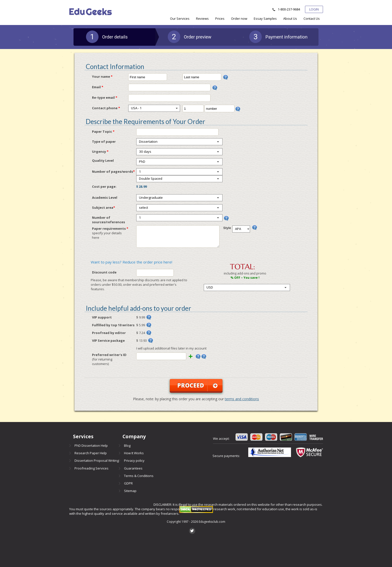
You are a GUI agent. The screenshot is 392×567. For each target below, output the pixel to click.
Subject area (103, 207)
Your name (102, 76)
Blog (127, 445)
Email (98, 87)
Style (227, 228)
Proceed (197, 385)
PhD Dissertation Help (91, 445)
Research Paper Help (91, 453)
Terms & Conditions (139, 476)
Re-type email (105, 97)
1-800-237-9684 (289, 9)
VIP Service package (108, 340)
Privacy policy (134, 460)
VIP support (102, 317)
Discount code (104, 272)
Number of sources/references (108, 220)
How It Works (134, 453)
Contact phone (106, 108)
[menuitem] (180, 18)
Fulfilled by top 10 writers (113, 325)
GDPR (128, 483)
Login (314, 9)
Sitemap (130, 491)
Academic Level (105, 197)
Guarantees (133, 468)
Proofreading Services (91, 468)
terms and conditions (242, 399)
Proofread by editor (109, 333)
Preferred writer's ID (111, 359)
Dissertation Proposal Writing (97, 460)
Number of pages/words (113, 171)
